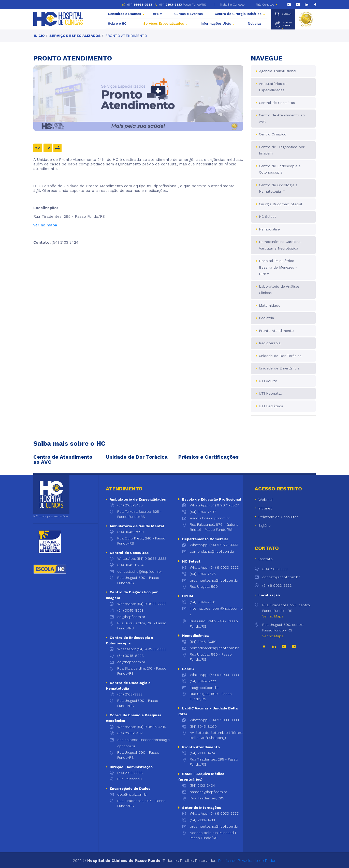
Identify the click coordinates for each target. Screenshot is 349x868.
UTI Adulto (268, 381)
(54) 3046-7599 (130, 532)
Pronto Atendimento (126, 36)
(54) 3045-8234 (130, 565)
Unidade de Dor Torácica (280, 356)
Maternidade (270, 305)
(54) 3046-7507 (203, 512)
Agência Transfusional (278, 71)
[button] (283, 24)
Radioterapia (270, 343)
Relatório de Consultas (278, 517)
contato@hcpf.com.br (277, 577)
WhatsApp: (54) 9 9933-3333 (142, 559)
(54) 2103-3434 (202, 785)
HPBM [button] (158, 14)
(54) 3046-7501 (202, 602)
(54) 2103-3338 (130, 773)
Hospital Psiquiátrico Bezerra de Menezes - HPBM (278, 267)
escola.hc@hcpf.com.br (210, 518)
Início (39, 36)
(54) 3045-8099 (203, 726)
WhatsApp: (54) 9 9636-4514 (142, 727)
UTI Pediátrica (271, 406)
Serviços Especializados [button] (164, 24)
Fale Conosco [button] (265, 5)
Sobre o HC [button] (117, 24)
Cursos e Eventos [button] (188, 14)
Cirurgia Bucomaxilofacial (281, 204)
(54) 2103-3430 (130, 505)
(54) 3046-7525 (203, 574)
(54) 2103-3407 (130, 733)
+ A (38, 148)
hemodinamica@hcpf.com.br (214, 648)
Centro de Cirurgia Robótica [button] (238, 14)
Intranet (265, 508)
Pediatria (266, 318)
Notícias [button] (255, 24)
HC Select (267, 216)
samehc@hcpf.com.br (208, 792)
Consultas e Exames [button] (124, 14)
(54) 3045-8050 (203, 642)
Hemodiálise (269, 229)
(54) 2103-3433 (202, 820)
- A (48, 148)
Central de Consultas (277, 103)
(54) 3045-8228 (130, 610)
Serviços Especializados (75, 36)
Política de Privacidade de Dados (247, 861)
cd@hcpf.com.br (131, 617)
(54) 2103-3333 (130, 694)
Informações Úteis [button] (216, 24)
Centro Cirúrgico (273, 134)
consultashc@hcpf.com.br (140, 571)
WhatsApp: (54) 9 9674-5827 (214, 505)
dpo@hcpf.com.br (133, 794)
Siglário (265, 525)
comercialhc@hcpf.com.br (212, 551)
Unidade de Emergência (279, 368)
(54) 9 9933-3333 (273, 585)
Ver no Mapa (273, 616)
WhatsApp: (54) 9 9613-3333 (214, 545)
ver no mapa (45, 225)
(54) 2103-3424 (202, 753)
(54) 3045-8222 (203, 681)
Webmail (266, 500)
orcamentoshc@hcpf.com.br (214, 580)
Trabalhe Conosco (232, 5)
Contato (266, 559)
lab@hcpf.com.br (204, 688)
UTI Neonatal (270, 393)
